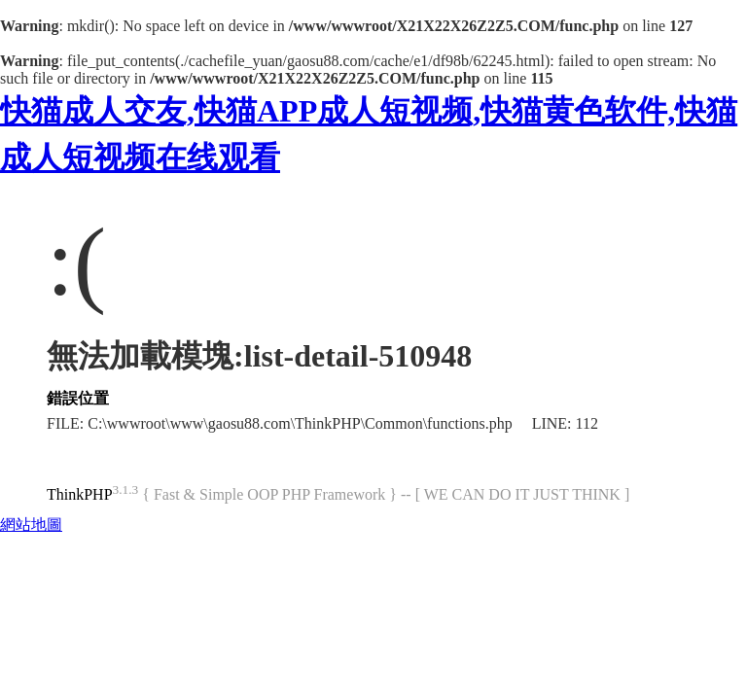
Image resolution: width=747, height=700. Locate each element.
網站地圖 (31, 525)
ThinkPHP (80, 494)
